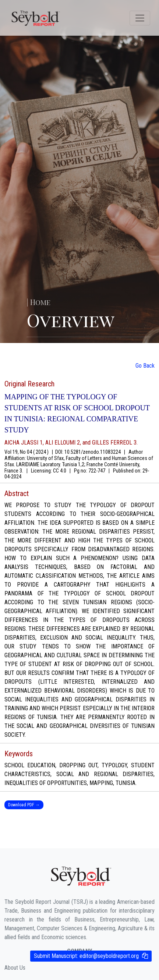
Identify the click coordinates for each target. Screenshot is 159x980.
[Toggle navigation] (140, 18)
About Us (15, 968)
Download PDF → (24, 805)
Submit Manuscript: (86, 956)
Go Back (145, 366)
